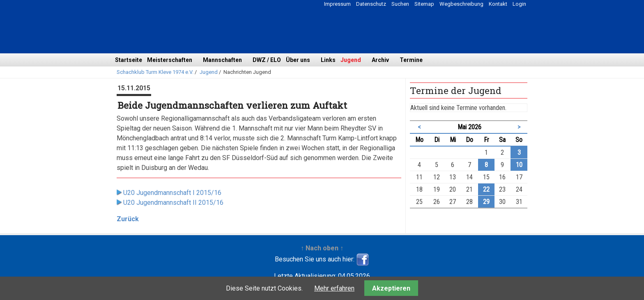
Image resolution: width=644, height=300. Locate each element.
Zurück (128, 219)
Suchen (400, 4)
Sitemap (424, 4)
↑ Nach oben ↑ (322, 248)
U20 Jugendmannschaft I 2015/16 (172, 193)
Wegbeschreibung (461, 4)
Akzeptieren (391, 288)
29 (486, 202)
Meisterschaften (170, 60)
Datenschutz (371, 4)
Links (328, 60)
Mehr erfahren (334, 288)
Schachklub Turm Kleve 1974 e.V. (155, 72)
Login (519, 4)
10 (519, 165)
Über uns (298, 60)
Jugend (351, 60)
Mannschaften (222, 60)
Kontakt (498, 4)
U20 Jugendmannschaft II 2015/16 (173, 203)
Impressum (337, 4)
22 (486, 189)
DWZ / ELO (267, 60)
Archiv (380, 60)
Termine (411, 60)
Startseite (129, 60)
